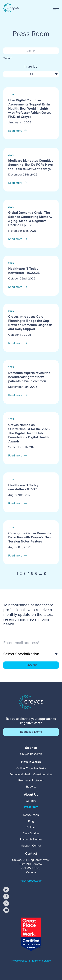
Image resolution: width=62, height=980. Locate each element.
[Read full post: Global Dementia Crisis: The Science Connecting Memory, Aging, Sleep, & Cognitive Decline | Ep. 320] (31, 224)
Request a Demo (31, 732)
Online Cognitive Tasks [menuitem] (31, 768)
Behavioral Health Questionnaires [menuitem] (31, 774)
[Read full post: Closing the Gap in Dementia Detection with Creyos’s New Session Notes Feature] (31, 542)
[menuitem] (31, 748)
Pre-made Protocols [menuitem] (31, 780)
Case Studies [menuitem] (31, 833)
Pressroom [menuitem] (31, 807)
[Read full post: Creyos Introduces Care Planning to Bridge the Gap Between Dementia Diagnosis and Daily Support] (31, 328)
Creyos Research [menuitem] (31, 754)
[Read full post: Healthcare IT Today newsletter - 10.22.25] (31, 276)
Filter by (31, 66)
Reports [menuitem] (31, 787)
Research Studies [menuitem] (31, 839)
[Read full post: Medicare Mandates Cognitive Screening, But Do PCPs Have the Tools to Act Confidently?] (31, 170)
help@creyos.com (31, 881)
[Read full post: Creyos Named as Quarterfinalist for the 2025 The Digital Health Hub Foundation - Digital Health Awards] (31, 438)
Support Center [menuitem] (31, 846)
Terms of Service (41, 961)
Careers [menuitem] (31, 801)
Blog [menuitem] (31, 821)
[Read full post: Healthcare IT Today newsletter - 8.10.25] (31, 492)
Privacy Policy (19, 961)
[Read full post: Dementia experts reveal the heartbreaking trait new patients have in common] (31, 382)
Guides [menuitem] (31, 827)
